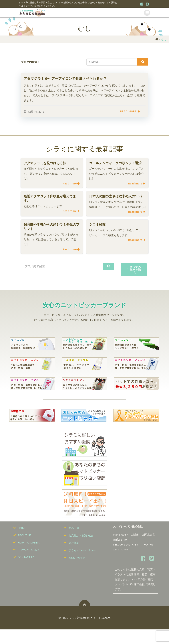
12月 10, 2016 (34, 112)
